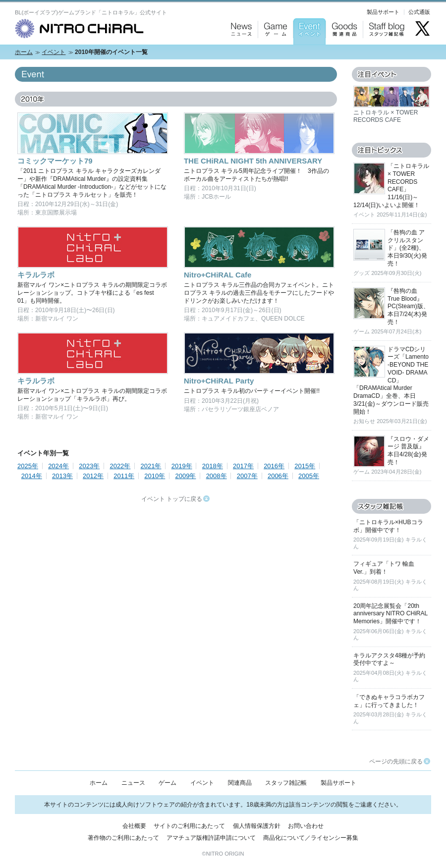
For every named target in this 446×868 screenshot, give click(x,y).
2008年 (217, 476)
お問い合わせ (306, 826)
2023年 (89, 466)
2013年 (62, 476)
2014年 (32, 476)
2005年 (309, 476)
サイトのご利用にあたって (189, 826)
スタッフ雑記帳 (286, 783)
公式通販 (419, 12)
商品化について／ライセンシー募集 (311, 838)
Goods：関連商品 (342, 55)
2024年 (58, 466)
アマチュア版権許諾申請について (211, 838)
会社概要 (134, 826)
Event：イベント (308, 55)
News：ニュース (239, 55)
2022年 (120, 466)
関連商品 (240, 783)
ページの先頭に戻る (400, 761)
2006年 (278, 476)
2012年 (93, 476)
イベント (54, 52)
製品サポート (383, 12)
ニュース (133, 783)
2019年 (182, 466)
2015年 (305, 466)
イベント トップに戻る (175, 499)
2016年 (274, 466)
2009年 (186, 476)
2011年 (124, 476)
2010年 (155, 476)
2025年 (28, 466)
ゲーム (167, 783)
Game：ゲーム (273, 55)
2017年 (243, 466)
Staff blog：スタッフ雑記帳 (387, 55)
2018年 (213, 466)
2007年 (247, 476)
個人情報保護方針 (257, 826)
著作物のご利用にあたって (123, 838)
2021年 (151, 466)
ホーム (24, 52)
